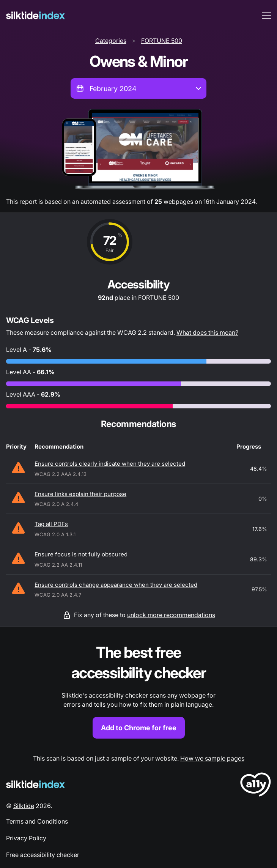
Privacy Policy (26, 838)
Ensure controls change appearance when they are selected (116, 585)
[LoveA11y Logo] (256, 786)
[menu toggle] (266, 15)
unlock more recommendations (171, 615)
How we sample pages (212, 758)
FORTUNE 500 (162, 41)
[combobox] (138, 88)
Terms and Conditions (37, 821)
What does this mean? (207, 332)
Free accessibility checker (43, 855)
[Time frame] (138, 88)
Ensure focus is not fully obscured (81, 554)
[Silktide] (35, 15)
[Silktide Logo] (35, 784)
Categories (111, 41)
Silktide (24, 806)
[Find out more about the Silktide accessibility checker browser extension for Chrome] (138, 691)
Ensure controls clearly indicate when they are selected (110, 464)
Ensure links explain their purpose (80, 494)
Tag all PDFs (51, 524)
